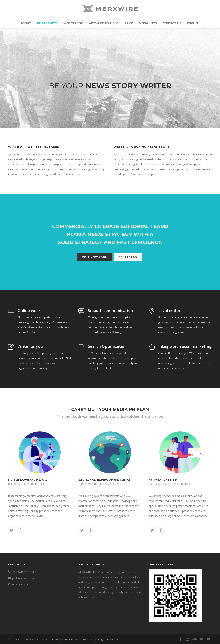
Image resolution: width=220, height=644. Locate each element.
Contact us (172, 23)
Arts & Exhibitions (104, 23)
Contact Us (128, 257)
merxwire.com (21, 584)
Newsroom (87, 639)
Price (129, 23)
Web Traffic (73, 23)
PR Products (47, 23)
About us (53, 639)
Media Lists (148, 23)
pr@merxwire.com (23, 578)
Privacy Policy (69, 639)
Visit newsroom (95, 257)
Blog (100, 639)
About (26, 23)
